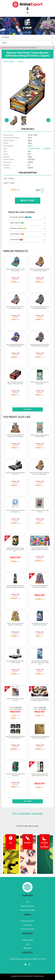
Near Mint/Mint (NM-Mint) (21, 217)
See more (28, 409)
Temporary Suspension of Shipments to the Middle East (19, 48)
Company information (27, 929)
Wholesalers (28, 948)
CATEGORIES (5, 37)
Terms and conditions (28, 921)
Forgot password (27, 940)
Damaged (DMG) (16, 240)
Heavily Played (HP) (17, 234)
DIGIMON (20, 62)
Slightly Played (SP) (17, 223)
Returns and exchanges (27, 910)
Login (28, 944)
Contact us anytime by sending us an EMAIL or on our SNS (27, 959)
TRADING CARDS (9, 62)
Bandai (30, 146)
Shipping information (27, 906)
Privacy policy (27, 925)
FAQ (27, 902)
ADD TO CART (28, 200)
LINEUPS (4, 43)
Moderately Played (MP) (18, 228)
